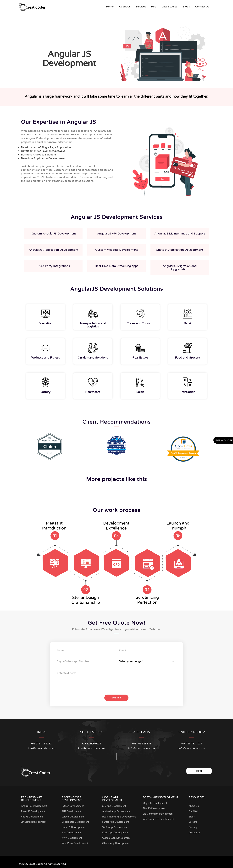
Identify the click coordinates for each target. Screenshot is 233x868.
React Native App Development (119, 816)
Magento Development (155, 802)
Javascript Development (34, 821)
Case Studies (169, 7)
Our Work (194, 810)
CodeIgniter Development (76, 821)
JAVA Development (72, 837)
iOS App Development (114, 805)
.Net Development (72, 831)
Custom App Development (117, 837)
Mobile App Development (112, 798)
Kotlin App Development (116, 831)
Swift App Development (115, 826)
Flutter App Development (116, 821)
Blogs (186, 7)
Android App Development (117, 810)
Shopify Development (155, 807)
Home (111, 7)
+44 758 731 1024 (192, 743)
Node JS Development (74, 826)
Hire (154, 7)
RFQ (199, 770)
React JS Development (33, 810)
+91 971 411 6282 (41, 743)
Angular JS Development (35, 805)
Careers (193, 821)
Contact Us (202, 7)
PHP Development (72, 810)
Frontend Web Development (32, 798)
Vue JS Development (32, 816)
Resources (197, 796)
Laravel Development (73, 816)
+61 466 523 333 (142, 743)
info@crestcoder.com (41, 747)
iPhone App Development (116, 842)
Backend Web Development (72, 798)
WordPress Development (75, 842)
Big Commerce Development (158, 813)
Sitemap (193, 826)
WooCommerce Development (159, 818)
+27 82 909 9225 (92, 743)
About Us (125, 7)
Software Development (161, 796)
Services (141, 7)
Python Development (73, 805)
